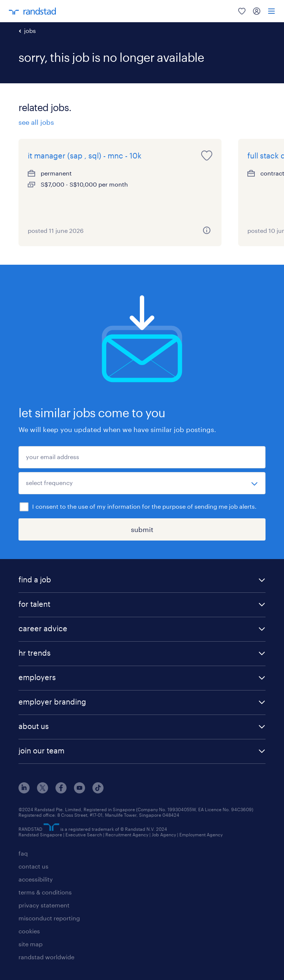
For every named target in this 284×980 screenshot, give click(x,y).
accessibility (36, 879)
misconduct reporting (49, 918)
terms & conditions (45, 892)
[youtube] (80, 791)
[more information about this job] (207, 230)
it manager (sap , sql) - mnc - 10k (85, 155)
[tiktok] (98, 791)
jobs (30, 31)
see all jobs (36, 122)
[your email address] (142, 457)
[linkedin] (24, 791)
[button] (142, 580)
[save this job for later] (207, 155)
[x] (43, 791)
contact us (33, 866)
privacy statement (44, 905)
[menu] (271, 11)
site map (31, 944)
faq (23, 853)
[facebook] (61, 791)
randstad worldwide (46, 957)
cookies (29, 931)
